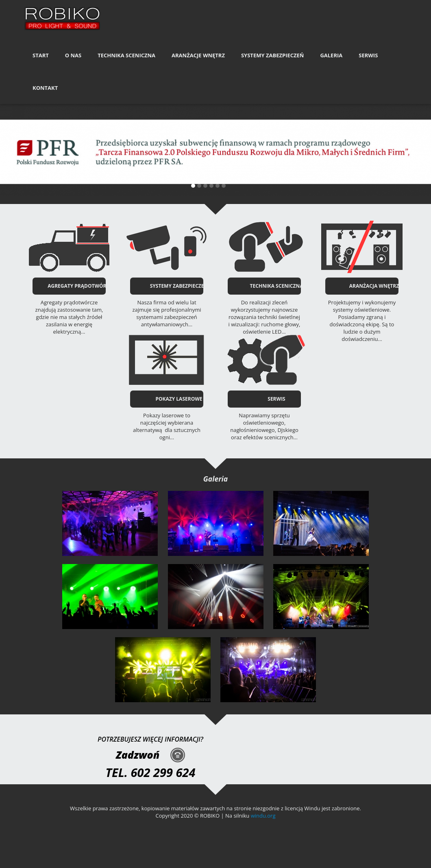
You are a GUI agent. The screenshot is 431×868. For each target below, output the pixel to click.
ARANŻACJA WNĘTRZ (374, 286)
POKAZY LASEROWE (179, 399)
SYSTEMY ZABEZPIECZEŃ (179, 286)
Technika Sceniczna (126, 55)
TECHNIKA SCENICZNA (277, 286)
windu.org (263, 816)
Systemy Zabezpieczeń (272, 55)
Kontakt (45, 88)
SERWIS (276, 399)
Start (41, 55)
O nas (73, 55)
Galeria (331, 55)
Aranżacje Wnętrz (198, 55)
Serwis (368, 55)
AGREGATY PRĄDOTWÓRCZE (81, 286)
